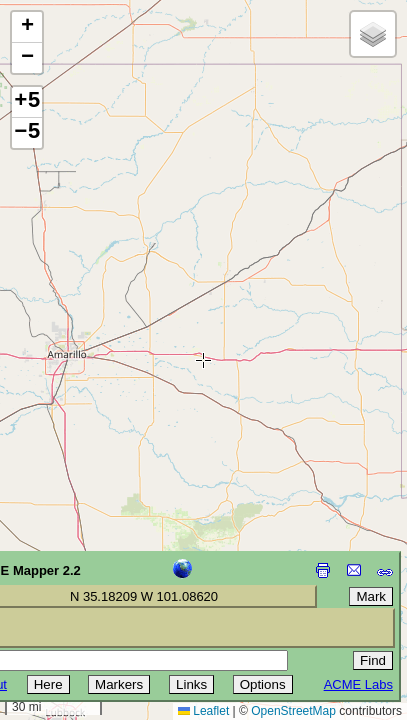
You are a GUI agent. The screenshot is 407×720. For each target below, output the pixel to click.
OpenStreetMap (293, 711)
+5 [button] (27, 102)
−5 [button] (27, 133)
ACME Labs (358, 684)
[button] (27, 27)
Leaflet (203, 711)
